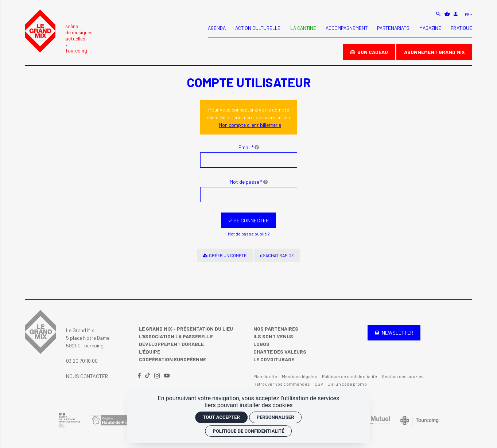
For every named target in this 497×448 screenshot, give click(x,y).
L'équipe (150, 352)
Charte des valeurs (280, 352)
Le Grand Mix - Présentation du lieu (186, 329)
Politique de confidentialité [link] (249, 431)
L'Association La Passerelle (176, 336)
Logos (261, 344)
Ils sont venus (273, 336)
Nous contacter (87, 376)
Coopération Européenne (172, 359)
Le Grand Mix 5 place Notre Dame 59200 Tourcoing (88, 338)
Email (249, 147)
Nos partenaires (276, 329)
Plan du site (265, 376)
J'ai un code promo (347, 384)
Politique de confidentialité (350, 376)
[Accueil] (59, 32)
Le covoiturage (274, 359)
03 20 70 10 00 (82, 361)
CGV (319, 384)
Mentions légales (300, 376)
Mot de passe (249, 182)
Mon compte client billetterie (250, 125)
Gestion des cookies (403, 376)
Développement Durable (171, 344)
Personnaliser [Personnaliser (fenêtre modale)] (275, 417)
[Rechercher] (439, 14)
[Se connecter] (248, 220)
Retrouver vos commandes (282, 384)
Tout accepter (221, 417)
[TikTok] (148, 376)
